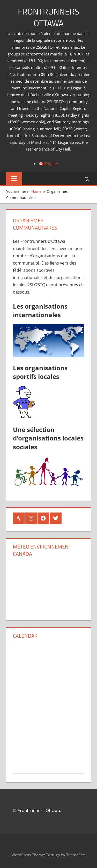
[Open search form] (87, 179)
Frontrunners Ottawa (48, 17)
